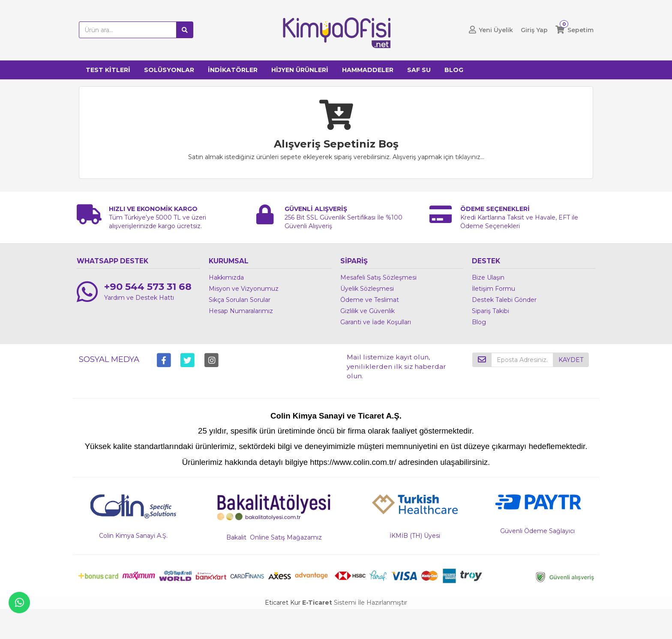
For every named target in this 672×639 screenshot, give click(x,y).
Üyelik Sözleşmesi (367, 289)
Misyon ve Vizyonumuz (244, 289)
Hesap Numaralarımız (241, 311)
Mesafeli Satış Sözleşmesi (378, 277)
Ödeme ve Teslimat (370, 300)
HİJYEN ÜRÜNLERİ (300, 70)
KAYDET (571, 360)
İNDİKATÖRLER (233, 70)
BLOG (454, 70)
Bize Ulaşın (488, 277)
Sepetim (580, 30)
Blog (479, 322)
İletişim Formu (493, 289)
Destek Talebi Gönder (504, 300)
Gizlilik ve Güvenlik (367, 311)
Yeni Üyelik (496, 30)
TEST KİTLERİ (108, 70)
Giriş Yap (534, 30)
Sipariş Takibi (490, 311)
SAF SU (419, 70)
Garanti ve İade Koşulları (376, 322)
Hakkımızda (226, 277)
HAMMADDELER (368, 70)
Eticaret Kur (283, 603)
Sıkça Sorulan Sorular (240, 300)
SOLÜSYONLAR (169, 70)
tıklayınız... (470, 157)
